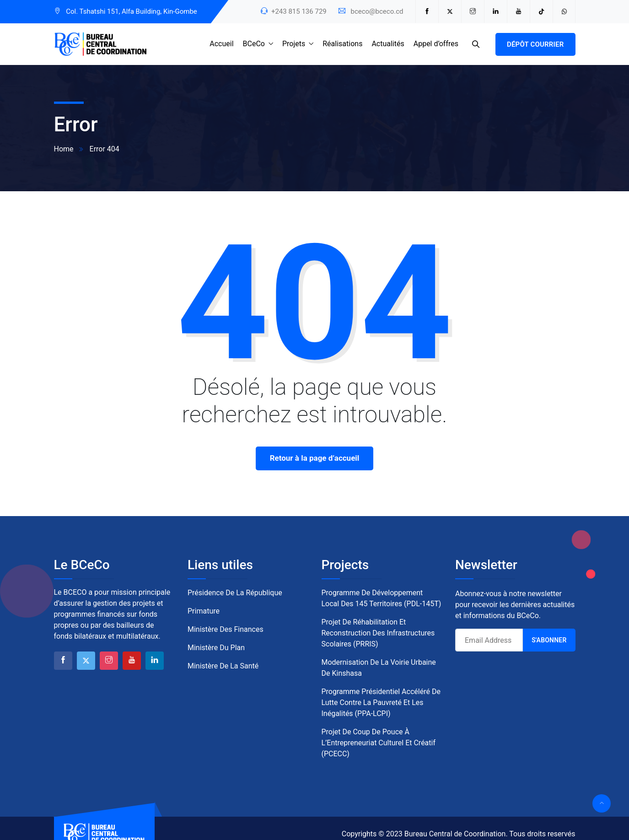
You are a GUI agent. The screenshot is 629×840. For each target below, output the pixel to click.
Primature (204, 611)
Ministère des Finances (226, 629)
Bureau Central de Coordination (455, 834)
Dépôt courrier (535, 44)
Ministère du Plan (216, 648)
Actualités (388, 44)
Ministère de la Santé (223, 666)
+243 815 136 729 (299, 11)
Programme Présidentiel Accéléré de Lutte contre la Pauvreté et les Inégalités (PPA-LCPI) (381, 703)
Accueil (221, 44)
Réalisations (342, 44)
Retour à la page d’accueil (315, 458)
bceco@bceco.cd (377, 11)
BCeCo (254, 44)
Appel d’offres (436, 44)
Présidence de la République (235, 593)
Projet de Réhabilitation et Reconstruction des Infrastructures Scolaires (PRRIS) (378, 633)
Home (64, 149)
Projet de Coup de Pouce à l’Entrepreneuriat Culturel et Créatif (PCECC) (379, 743)
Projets (294, 44)
